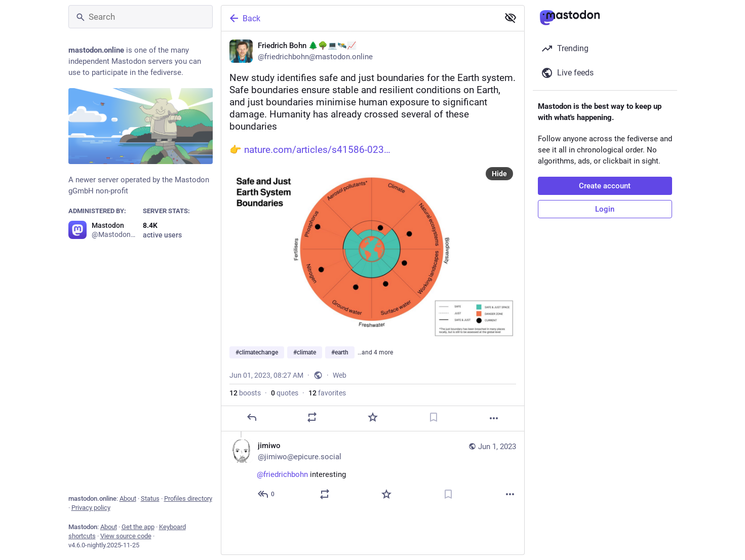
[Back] (359, 18)
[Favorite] (372, 417)
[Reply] (251, 417)
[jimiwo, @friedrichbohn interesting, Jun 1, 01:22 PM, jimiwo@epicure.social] (373, 471)
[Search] (141, 17)
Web (340, 375)
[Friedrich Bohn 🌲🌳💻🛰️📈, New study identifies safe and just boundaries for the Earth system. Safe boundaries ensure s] (373, 231)
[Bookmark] (433, 417)
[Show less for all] (511, 18)
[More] (494, 418)
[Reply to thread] (267, 494)
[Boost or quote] (312, 417)
